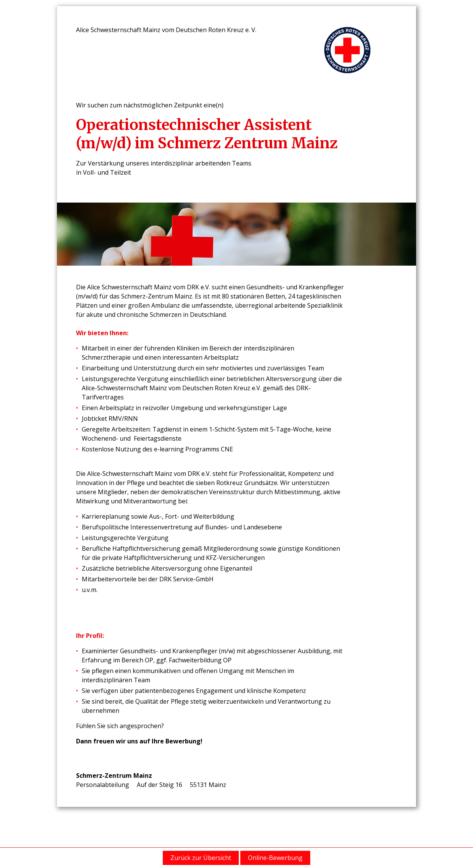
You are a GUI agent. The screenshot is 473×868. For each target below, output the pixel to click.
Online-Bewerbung (275, 858)
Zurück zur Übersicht (201, 858)
